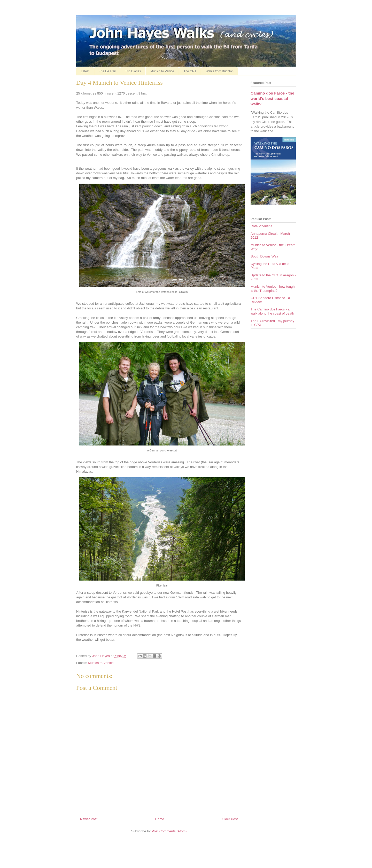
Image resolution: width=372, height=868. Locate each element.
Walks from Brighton (220, 71)
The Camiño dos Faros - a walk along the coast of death (272, 311)
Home (160, 819)
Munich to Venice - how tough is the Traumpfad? (273, 289)
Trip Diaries (133, 71)
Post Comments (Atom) (169, 831)
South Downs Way (264, 256)
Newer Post (89, 819)
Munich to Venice (162, 71)
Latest (85, 71)
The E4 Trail (107, 71)
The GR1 (190, 71)
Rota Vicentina (261, 226)
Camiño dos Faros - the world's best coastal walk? (272, 99)
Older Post (230, 819)
